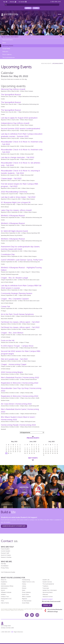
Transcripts (46, 588)
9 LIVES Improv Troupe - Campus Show (17, 346)
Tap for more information (10, 37)
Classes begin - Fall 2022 (11, 178)
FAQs (2, 601)
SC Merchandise (27, 601)
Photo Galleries (7, 55)
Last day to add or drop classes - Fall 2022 (18, 197)
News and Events (8, 40)
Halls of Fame (5, 603)
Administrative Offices (7, 586)
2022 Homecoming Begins (12, 372)
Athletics (3, 595)
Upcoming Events (8, 46)
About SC (4, 580)
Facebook (27, 615)
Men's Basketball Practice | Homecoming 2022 (20, 378)
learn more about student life (14, 526)
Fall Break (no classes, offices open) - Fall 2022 (20, 322)
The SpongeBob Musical (11, 95)
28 (20, 452)
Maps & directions (18, 632)
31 (11, 453)
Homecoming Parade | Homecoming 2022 (18, 425)
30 (9, 453)
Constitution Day (8, 254)
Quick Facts (25, 595)
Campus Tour (5, 597)
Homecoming (26, 580)
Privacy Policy (5, 568)
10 (11, 448)
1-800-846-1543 (56, 2)
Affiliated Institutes (6, 592)
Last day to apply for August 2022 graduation (19, 118)
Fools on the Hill (8, 340)
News (4, 43)
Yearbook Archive (48, 597)
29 (6, 453)
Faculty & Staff (5, 553)
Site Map (3, 564)
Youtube (32, 615)
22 (6, 452)
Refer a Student (26, 597)
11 (13, 448)
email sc (47, 605)
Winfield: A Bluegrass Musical (13, 216)
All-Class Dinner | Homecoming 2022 (16, 404)
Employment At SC (6, 599)
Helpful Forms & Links (28, 582)
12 (15, 448)
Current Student (6, 551)
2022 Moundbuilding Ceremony (14, 192)
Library (24, 586)
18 (13, 450)
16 (9, 450)
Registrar (25, 599)
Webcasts (5, 52)
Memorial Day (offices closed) (13, 89)
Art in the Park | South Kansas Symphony (17, 314)
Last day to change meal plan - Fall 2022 (18, 157)
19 (15, 450)
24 (11, 452)
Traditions (45, 586)
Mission (24, 588)
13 (18, 448)
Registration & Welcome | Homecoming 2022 (20, 383)
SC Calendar (22, 2)
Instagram (37, 615)
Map (4, 2)
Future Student (5, 549)
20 (18, 450)
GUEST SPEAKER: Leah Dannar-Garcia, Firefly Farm (22, 260)
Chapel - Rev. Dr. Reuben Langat (14, 278)
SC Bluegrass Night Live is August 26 (16, 202)
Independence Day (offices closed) (15, 123)
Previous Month (33, 438)
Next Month (33, 458)
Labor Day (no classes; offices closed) (16, 210)
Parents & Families (6, 557)
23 (9, 452)
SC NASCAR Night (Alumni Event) (14, 231)
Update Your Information (50, 590)
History (24, 584)
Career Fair (6, 306)
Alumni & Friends (6, 555)
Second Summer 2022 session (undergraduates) (21, 129)
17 (11, 450)
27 (18, 452)
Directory (12, 2)
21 (20, 450)
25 (13, 452)
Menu (60, 14)
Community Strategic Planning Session (17, 293)
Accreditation (5, 566)
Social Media (6, 49)
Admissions (4, 588)
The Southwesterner (9, 57)
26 (15, 452)
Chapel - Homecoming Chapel (14, 364)
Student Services (47, 582)
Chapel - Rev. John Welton (12, 333)
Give (36, 8)
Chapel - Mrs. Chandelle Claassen (15, 299)
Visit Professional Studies (8, 572)
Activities (3, 584)
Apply (28, 8)
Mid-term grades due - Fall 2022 (14, 359)
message (12, 632)
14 (20, 448)
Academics (4, 582)
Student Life (46, 580)
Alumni (3, 590)
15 (6, 450)
